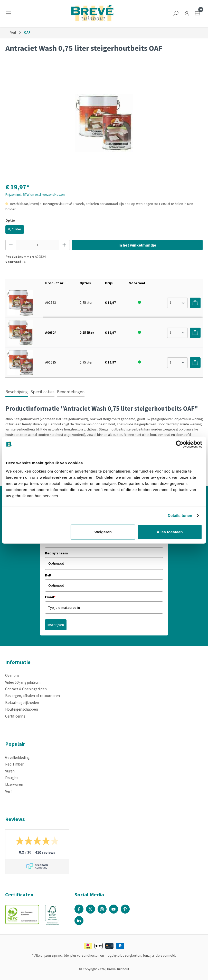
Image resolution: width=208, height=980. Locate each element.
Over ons (12, 675)
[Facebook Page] (79, 909)
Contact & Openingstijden (26, 689)
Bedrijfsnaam (56, 553)
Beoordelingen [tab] (71, 392)
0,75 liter (15, 229)
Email (50, 597)
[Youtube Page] (114, 909)
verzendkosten (88, 955)
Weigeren (103, 532)
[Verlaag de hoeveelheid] (11, 245)
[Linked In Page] (79, 921)
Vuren (10, 771)
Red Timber (14, 764)
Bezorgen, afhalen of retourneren (32, 696)
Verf (9, 791)
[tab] (17, 392)
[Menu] (10, 13)
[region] (104, 123)
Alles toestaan (170, 532)
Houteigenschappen (22, 709)
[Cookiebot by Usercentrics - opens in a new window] (180, 444)
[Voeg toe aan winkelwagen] (195, 303)
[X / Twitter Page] (91, 909)
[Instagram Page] (102, 909)
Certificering (15, 716)
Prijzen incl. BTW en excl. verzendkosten (35, 195)
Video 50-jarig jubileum (23, 682)
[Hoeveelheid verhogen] (64, 245)
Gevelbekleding (17, 757)
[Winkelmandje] (197, 13)
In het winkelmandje (137, 245)
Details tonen (180, 516)
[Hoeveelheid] (38, 245)
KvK (48, 575)
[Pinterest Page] (125, 909)
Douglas (12, 778)
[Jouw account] (187, 13)
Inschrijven (56, 625)
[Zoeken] (176, 13)
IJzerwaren (14, 784)
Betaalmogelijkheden (22, 703)
